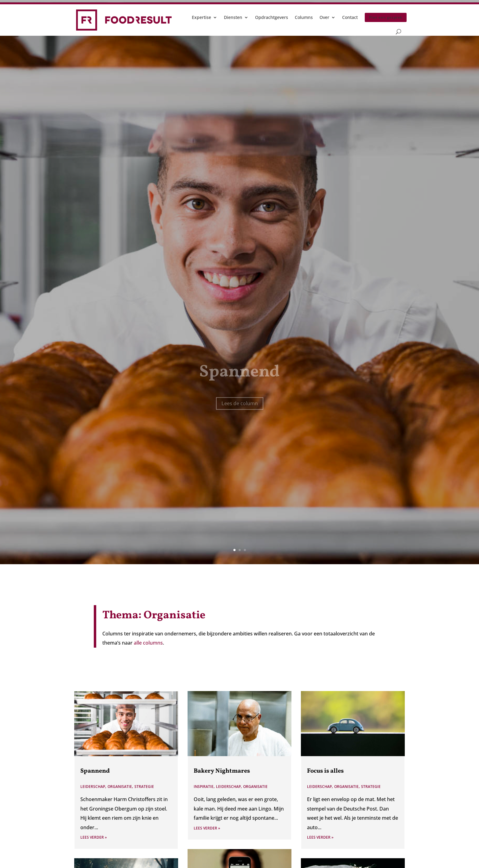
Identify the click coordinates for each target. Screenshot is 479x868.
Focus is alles (325, 771)
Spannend (95, 771)
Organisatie (120, 787)
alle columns (148, 643)
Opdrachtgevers (272, 17)
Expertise (201, 17)
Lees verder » (94, 837)
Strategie (144, 787)
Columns (304, 17)
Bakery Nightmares (222, 771)
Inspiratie (204, 787)
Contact (350, 17)
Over (324, 17)
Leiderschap (93, 787)
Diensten (233, 17)
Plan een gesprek (386, 17)
